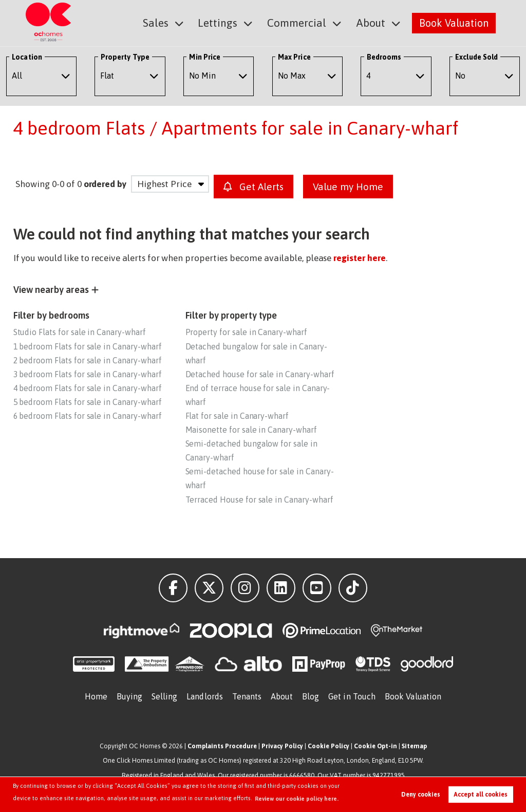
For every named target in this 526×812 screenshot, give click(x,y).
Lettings (224, 22)
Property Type (125, 57)
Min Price (205, 57)
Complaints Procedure (222, 746)
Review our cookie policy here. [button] (297, 799)
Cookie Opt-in (375, 746)
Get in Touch (352, 696)
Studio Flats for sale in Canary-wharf (80, 332)
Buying (130, 696)
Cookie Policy (328, 746)
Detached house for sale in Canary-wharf (260, 374)
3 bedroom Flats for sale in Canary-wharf (88, 374)
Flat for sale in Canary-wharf (237, 416)
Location (27, 57)
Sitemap (414, 746)
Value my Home (348, 187)
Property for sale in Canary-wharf (246, 332)
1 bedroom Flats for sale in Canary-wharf (88, 346)
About (372, 22)
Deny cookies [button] (421, 795)
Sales (164, 22)
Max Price (294, 57)
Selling (165, 696)
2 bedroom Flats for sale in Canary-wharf (88, 360)
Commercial (300, 22)
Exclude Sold (476, 57)
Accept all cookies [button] (481, 795)
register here (359, 258)
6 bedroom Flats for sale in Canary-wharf (88, 416)
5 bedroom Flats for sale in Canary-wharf (88, 402)
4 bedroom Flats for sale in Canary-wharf (88, 388)
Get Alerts (253, 187)
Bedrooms (384, 57)
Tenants (247, 696)
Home (96, 696)
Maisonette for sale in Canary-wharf (251, 430)
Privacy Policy (282, 746)
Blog (311, 696)
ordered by (105, 184)
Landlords (205, 696)
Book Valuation (454, 22)
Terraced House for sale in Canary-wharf (259, 500)
